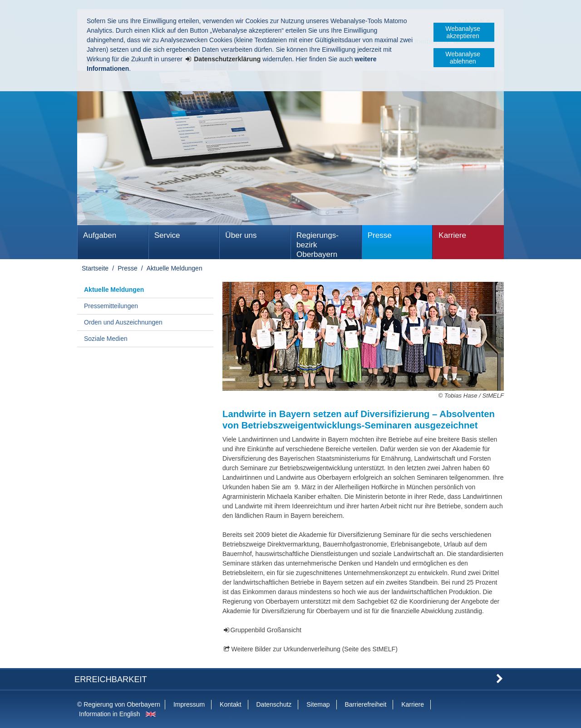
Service (167, 235)
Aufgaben (100, 235)
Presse (380, 235)
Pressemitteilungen (111, 306)
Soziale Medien (106, 339)
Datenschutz (274, 704)
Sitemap (318, 704)
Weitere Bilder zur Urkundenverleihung (286, 649)
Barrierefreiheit (365, 704)
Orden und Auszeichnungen (123, 322)
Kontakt (230, 704)
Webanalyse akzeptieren (463, 32)
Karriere (452, 235)
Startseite (95, 268)
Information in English (110, 714)
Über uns (241, 235)
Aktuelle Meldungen (175, 268)
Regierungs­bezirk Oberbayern (318, 245)
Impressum (189, 704)
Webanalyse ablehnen (463, 58)
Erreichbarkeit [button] (111, 679)
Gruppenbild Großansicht (266, 630)
